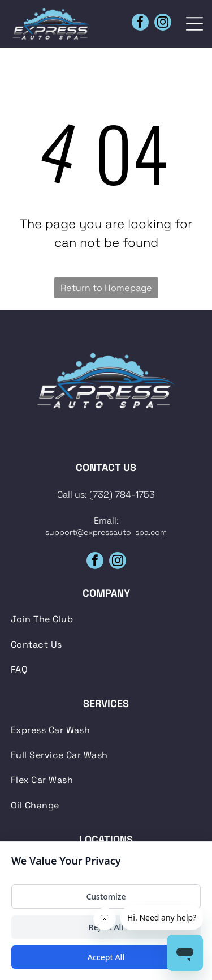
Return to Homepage (106, 288)
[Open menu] (194, 24)
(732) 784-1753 (122, 495)
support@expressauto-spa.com (106, 532)
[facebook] (140, 23)
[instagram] (163, 23)
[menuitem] (106, 619)
